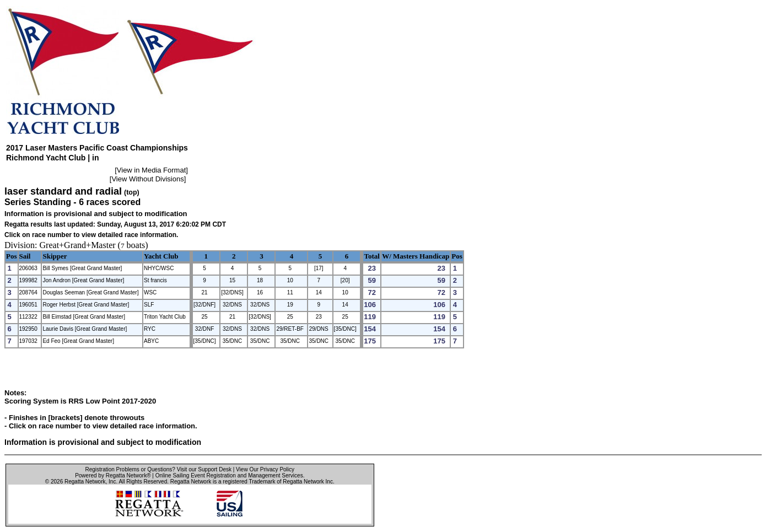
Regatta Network (85, 482)
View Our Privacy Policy (265, 469)
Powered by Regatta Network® (113, 475)
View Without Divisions (147, 179)
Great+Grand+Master (78, 245)
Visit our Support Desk (204, 469)
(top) (132, 192)
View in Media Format (151, 170)
